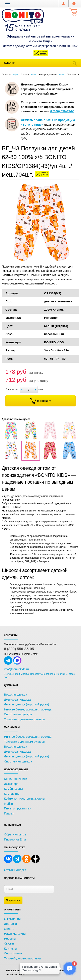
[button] (8, 3)
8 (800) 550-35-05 (19, 649)
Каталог (9, 63)
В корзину (40, 401)
